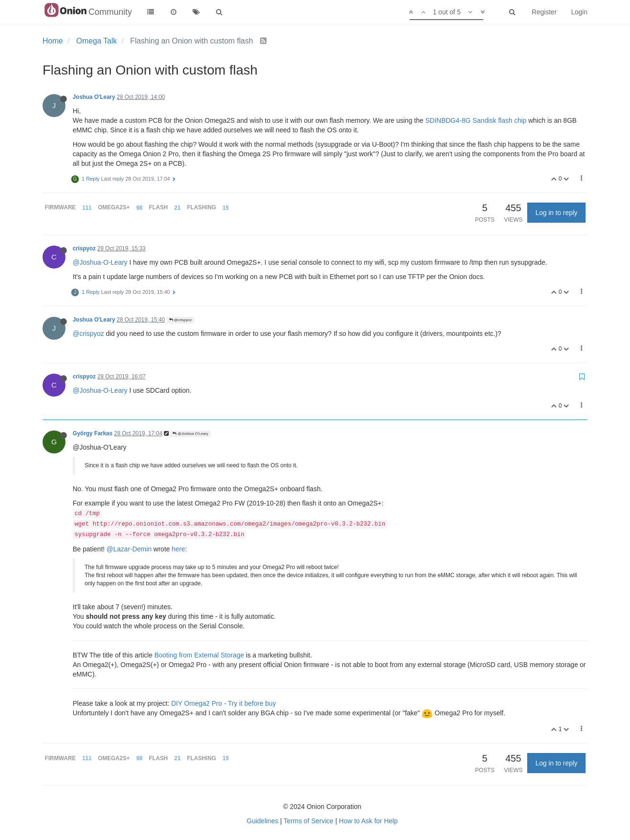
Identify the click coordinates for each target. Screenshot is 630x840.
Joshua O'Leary (94, 97)
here (178, 549)
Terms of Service (308, 821)
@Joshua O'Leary (190, 434)
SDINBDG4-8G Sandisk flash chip (476, 120)
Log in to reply (556, 213)
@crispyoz (181, 320)
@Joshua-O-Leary (100, 262)
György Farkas (92, 433)
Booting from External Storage (199, 655)
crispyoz (84, 248)
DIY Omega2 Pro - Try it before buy (223, 703)
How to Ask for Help (368, 821)
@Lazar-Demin (129, 549)
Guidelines (262, 821)
